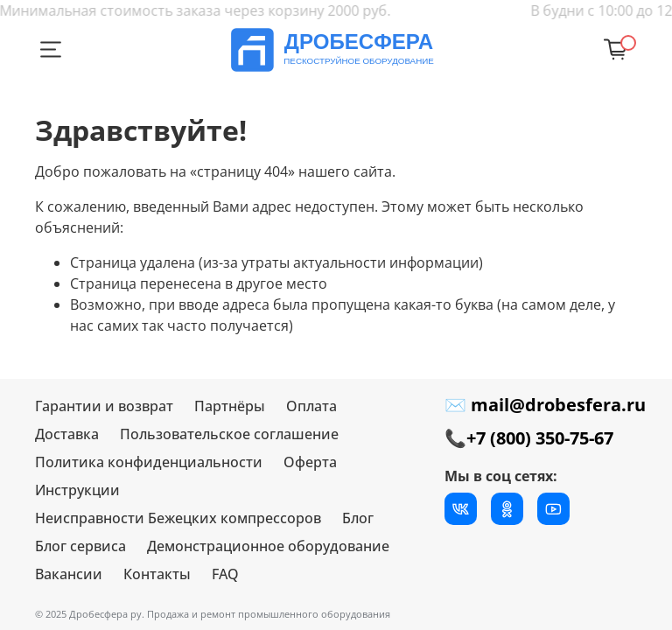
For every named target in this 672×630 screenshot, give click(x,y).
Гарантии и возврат (104, 406)
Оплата (311, 406)
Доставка (67, 434)
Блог (358, 518)
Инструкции (77, 490)
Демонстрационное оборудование (268, 546)
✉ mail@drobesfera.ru (545, 405)
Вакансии (69, 574)
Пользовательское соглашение (229, 434)
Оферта (310, 462)
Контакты (157, 574)
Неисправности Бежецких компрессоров (178, 518)
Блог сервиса (80, 546)
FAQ (225, 574)
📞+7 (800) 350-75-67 (529, 438)
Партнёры (230, 406)
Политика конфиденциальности (149, 462)
